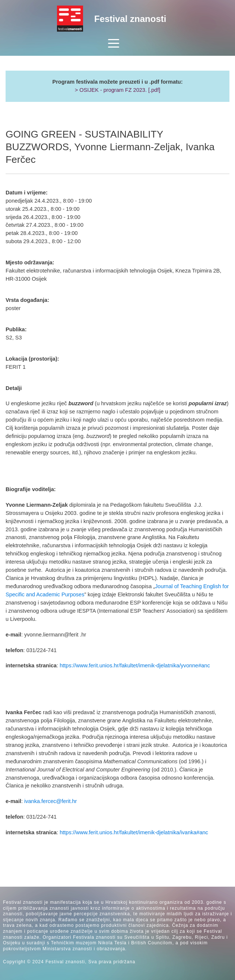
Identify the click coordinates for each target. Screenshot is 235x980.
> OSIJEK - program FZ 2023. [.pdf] (118, 90)
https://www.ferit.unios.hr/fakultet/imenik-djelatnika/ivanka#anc (134, 832)
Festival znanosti (130, 19)
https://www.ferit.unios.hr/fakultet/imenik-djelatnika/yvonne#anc (135, 665)
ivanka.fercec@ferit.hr (50, 801)
